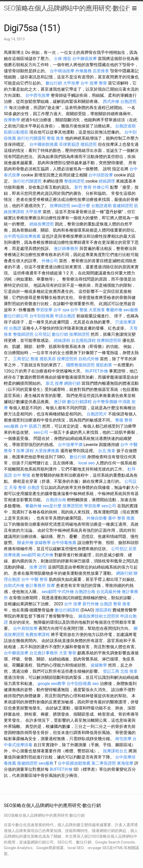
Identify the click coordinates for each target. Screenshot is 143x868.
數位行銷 (54, 83)
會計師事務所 (66, 249)
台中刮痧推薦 (42, 316)
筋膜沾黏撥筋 (16, 132)
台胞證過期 (125, 126)
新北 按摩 (54, 383)
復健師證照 (123, 206)
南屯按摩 (123, 739)
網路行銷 (72, 383)
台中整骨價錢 (105, 402)
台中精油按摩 (62, 71)
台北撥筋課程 (84, 340)
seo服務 (131, 310)
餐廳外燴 (114, 310)
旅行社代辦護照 (31, 138)
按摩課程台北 (115, 751)
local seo (87, 463)
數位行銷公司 (16, 316)
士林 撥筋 (63, 59)
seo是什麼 (81, 206)
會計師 (60, 402)
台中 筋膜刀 (30, 426)
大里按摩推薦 (47, 451)
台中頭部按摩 (101, 175)
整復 (34, 359)
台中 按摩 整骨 (94, 83)
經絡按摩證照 (42, 224)
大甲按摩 (71, 83)
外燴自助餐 (97, 518)
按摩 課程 (25, 451)
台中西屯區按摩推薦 (22, 236)
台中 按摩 (73, 604)
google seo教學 (52, 684)
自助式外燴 (89, 359)
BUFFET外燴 (97, 371)
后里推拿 (101, 71)
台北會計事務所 (44, 653)
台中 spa (61, 310)
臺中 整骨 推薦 (121, 518)
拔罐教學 (43, 543)
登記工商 (111, 671)
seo (96, 684)
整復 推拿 (55, 138)
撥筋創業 (104, 365)
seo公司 (41, 432)
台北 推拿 (107, 451)
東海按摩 (125, 763)
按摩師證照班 (109, 340)
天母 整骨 (18, 487)
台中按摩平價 (70, 445)
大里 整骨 (68, 653)
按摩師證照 (60, 206)
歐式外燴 (45, 555)
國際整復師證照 (80, 365)
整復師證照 (74, 181)
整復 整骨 (124, 420)
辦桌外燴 (25, 543)
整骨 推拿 (122, 604)
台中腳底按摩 (85, 59)
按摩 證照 (38, 567)
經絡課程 (62, 340)
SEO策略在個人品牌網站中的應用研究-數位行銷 (71, 8)
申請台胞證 (65, 316)
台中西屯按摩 (38, 95)
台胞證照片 (97, 414)
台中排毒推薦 (64, 543)
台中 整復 (79, 310)
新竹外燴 (91, 604)
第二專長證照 (104, 763)
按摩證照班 (67, 359)
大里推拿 (97, 310)
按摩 (51, 586)
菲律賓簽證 (69, 144)
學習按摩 (44, 310)
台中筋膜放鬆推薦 (74, 763)
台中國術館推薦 (44, 144)
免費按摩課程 (38, 635)
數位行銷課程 (79, 402)
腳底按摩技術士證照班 (99, 616)
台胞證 (15, 328)
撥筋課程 (103, 610)
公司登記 (43, 334)
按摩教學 (12, 120)
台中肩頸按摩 (25, 628)
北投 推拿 (129, 671)
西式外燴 (111, 101)
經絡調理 (107, 181)
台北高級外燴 (109, 592)
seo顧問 (29, 555)
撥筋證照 (89, 144)
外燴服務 (84, 71)
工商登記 (21, 359)
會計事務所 (35, 586)
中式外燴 (66, 592)
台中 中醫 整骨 (34, 579)
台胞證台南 (56, 500)
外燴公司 (101, 187)
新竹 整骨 (83, 187)
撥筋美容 (48, 359)
